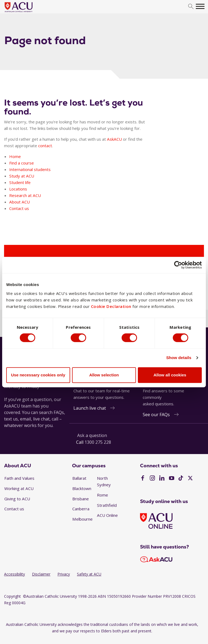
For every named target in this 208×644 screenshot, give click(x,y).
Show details (179, 358)
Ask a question (92, 435)
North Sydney (104, 481)
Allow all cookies (170, 375)
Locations (18, 189)
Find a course (22, 163)
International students (30, 169)
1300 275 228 (98, 442)
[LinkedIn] (162, 479)
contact (45, 146)
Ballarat (79, 478)
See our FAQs (156, 415)
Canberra (81, 509)
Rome (103, 495)
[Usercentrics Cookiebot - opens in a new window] (178, 265)
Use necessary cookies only (38, 375)
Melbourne (82, 519)
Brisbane (81, 499)
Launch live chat (90, 408)
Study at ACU (22, 176)
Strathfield (107, 505)
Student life (20, 182)
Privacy (64, 574)
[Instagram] (152, 479)
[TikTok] (181, 479)
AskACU (114, 139)
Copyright (12, 596)
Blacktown (82, 488)
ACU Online (107, 515)
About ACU (19, 202)
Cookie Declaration (111, 306)
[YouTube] (172, 479)
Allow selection (104, 375)
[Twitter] (190, 479)
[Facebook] (143, 479)
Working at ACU (19, 488)
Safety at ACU (89, 574)
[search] (191, 7)
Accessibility (14, 574)
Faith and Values (19, 478)
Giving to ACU (17, 499)
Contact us (19, 208)
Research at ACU (25, 195)
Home (15, 156)
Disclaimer (41, 574)
